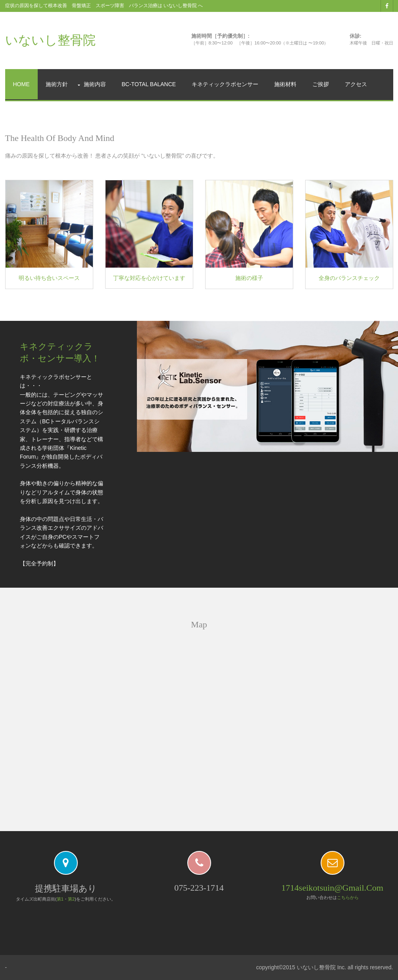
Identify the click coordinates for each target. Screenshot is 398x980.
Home (21, 84)
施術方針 (57, 84)
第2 (71, 899)
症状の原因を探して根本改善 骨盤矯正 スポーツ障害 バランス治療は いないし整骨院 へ (104, 6)
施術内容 (95, 84)
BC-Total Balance (149, 84)
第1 (60, 899)
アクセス (356, 84)
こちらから (348, 897)
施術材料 (285, 84)
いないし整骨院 (50, 40)
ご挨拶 (321, 84)
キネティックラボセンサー (225, 84)
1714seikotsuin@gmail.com (332, 888)
